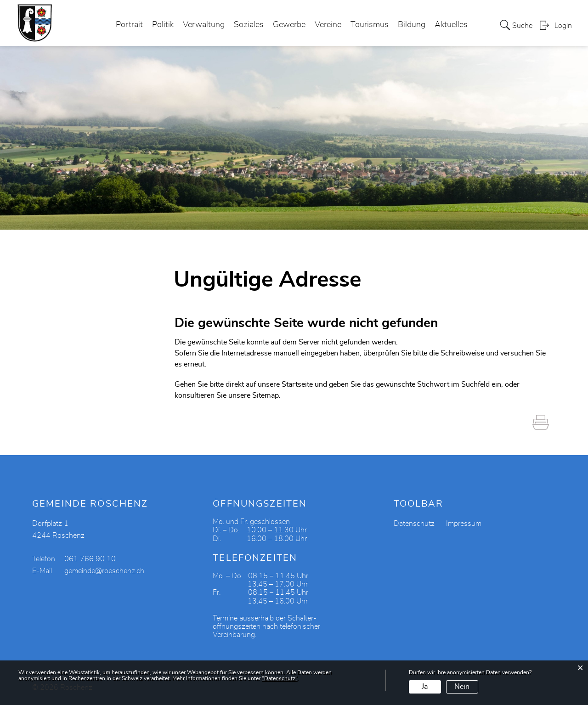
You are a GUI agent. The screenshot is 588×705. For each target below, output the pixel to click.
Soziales (249, 25)
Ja (425, 687)
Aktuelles (451, 25)
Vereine (328, 25)
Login (563, 26)
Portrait (129, 25)
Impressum (464, 524)
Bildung (412, 25)
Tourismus (370, 25)
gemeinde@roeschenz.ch (104, 571)
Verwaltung (204, 25)
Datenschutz (414, 524)
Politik (163, 25)
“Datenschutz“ (280, 678)
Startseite (297, 384)
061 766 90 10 (90, 559)
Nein (462, 687)
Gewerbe (289, 25)
